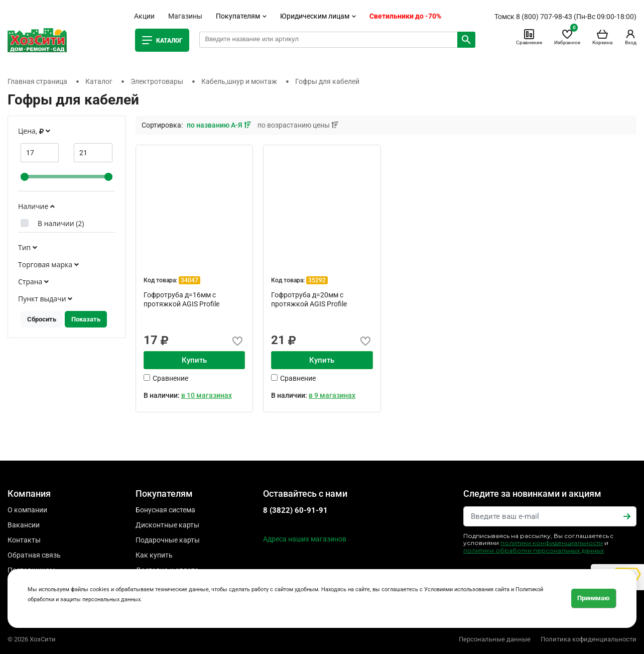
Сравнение (529, 37)
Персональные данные (495, 639)
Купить (194, 360)
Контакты (24, 540)
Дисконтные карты (167, 525)
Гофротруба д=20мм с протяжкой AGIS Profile (309, 299)
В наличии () (61, 223)
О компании (27, 510)
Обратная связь (34, 555)
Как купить (154, 555)
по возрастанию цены (298, 125)
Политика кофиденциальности (589, 639)
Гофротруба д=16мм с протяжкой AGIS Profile (181, 299)
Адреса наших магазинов (305, 539)
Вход (630, 37)
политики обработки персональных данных (534, 550)
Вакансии (24, 525)
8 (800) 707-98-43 (544, 17)
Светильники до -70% (405, 16)
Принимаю (594, 598)
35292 (317, 280)
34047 (189, 280)
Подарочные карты (168, 540)
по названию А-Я (220, 125)
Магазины (185, 16)
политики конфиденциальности (552, 543)
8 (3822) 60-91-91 (295, 510)
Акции (144, 16)
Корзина (602, 37)
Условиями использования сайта (467, 589)
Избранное (567, 37)
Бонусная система (165, 510)
